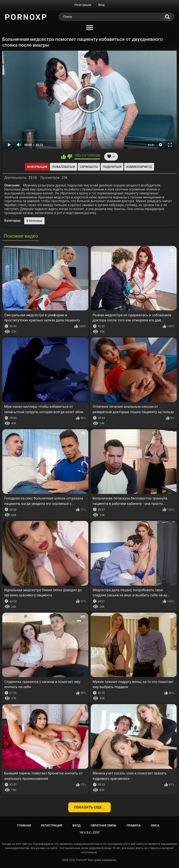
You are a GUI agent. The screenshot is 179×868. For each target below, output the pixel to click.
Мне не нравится (70, 157)
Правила (134, 825)
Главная (24, 825)
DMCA (155, 825)
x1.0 (151, 145)
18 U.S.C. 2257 (90, 832)
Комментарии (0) (139, 167)
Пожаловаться (64, 167)
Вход (101, 5)
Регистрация (83, 5)
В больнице (34, 221)
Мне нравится (64, 157)
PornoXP (82, 860)
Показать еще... (89, 807)
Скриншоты (89, 167)
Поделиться (112, 167)
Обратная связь (103, 825)
